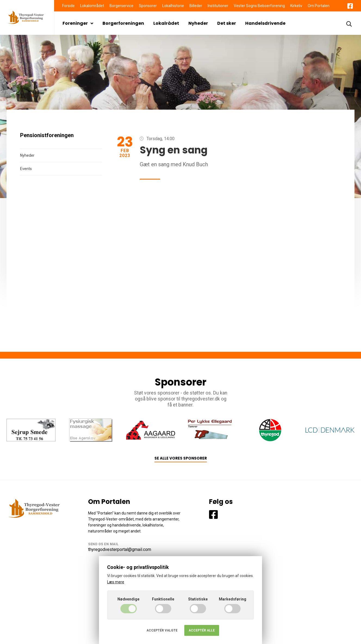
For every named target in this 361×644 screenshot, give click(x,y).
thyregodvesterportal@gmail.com (120, 549)
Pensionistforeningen (47, 135)
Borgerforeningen (123, 23)
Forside (69, 6)
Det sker (227, 23)
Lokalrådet (166, 23)
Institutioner (218, 6)
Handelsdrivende (265, 23)
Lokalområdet (92, 6)
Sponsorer (148, 6)
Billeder (196, 6)
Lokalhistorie (173, 6)
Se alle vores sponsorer (181, 458)
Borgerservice (122, 6)
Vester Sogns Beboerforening (259, 6)
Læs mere (116, 582)
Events (26, 169)
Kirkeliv (296, 6)
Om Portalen (319, 6)
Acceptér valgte (162, 630)
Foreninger (78, 23)
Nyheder (198, 23)
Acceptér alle (202, 630)
